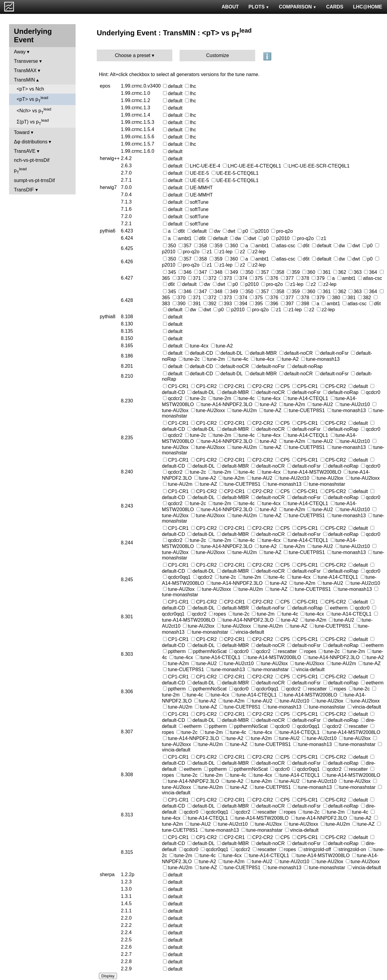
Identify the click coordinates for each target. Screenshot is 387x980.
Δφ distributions (31, 142)
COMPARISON (298, 7)
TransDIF (24, 190)
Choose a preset (133, 55)
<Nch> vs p (34, 111)
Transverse (26, 61)
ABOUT (230, 7)
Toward (22, 132)
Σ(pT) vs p (33, 122)
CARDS (335, 7)
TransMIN (24, 80)
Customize (218, 55)
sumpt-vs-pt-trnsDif (34, 180)
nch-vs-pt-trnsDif (32, 160)
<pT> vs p (33, 99)
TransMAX (25, 70)
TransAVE (25, 151)
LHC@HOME (368, 7)
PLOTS (259, 7)
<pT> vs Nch (30, 89)
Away (20, 52)
